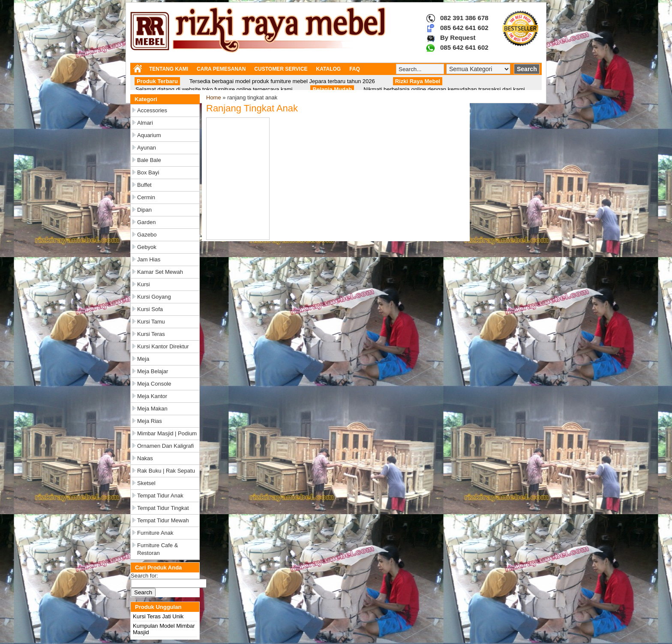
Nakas (145, 458)
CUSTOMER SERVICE (281, 69)
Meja (143, 359)
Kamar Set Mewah (160, 272)
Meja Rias (150, 421)
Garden (146, 222)
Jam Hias (149, 259)
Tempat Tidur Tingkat (163, 508)
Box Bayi (148, 172)
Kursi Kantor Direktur (163, 346)
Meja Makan (152, 409)
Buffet (144, 185)
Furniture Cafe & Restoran (157, 549)
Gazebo (147, 235)
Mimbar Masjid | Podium (167, 433)
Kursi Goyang (154, 297)
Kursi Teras (151, 334)
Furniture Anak (155, 533)
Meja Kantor (152, 396)
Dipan (144, 210)
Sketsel (146, 483)
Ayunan (147, 148)
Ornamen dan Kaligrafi (165, 446)
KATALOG (329, 69)
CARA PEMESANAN (221, 69)
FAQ (355, 69)
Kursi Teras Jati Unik (158, 616)
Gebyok (147, 247)
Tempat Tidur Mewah (163, 520)
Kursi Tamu (151, 322)
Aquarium (149, 135)
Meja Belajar (153, 371)
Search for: (144, 576)
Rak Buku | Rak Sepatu (166, 471)
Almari (145, 123)
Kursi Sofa (150, 309)
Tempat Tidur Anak (160, 496)
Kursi (144, 284)
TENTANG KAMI (169, 69)
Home (214, 97)
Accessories (152, 110)
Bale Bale (149, 160)
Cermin (146, 197)
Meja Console (154, 384)
